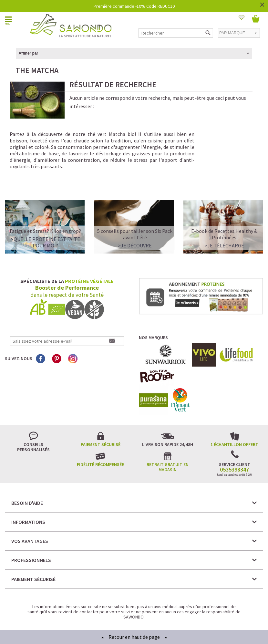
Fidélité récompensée (100, 442)
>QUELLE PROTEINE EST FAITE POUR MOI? (45, 220)
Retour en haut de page (134, 637)
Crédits (157, 615)
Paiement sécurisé (101, 422)
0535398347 (234, 448)
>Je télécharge (224, 223)
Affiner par (29, 53)
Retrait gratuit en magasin (168, 445)
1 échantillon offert (234, 422)
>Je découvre (135, 223)
